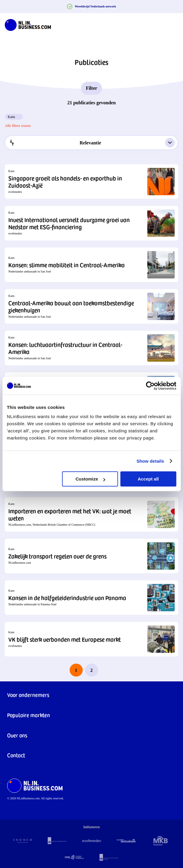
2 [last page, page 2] (92, 670)
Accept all (148, 479)
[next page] (107, 670)
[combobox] (91, 143)
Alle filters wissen (18, 126)
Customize (90, 479)
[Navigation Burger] (173, 24)
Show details (150, 461)
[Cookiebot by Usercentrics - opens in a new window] (150, 386)
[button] (91, 182)
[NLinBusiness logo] (28, 24)
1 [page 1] (76, 670)
